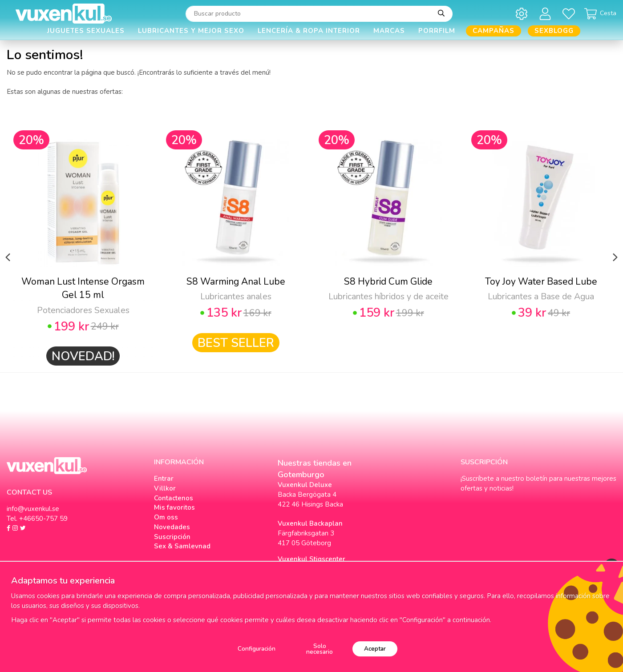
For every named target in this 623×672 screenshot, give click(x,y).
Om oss (166, 517)
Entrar (164, 479)
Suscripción (172, 537)
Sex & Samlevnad (182, 546)
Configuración (257, 649)
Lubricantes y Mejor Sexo (191, 31)
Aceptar (375, 649)
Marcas (389, 31)
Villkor (165, 488)
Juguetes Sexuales (86, 31)
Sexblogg (554, 31)
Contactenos (174, 498)
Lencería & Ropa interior (309, 31)
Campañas (494, 31)
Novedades (172, 527)
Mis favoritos (174, 507)
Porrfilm (437, 31)
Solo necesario (320, 649)
